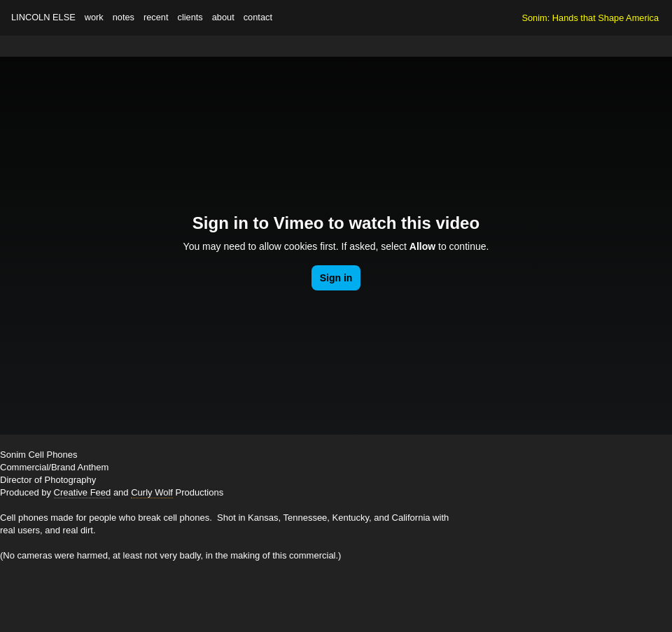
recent (156, 17)
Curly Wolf (152, 492)
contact (258, 17)
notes (124, 17)
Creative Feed (83, 492)
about (223, 17)
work (94, 17)
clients (190, 17)
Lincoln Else (43, 17)
